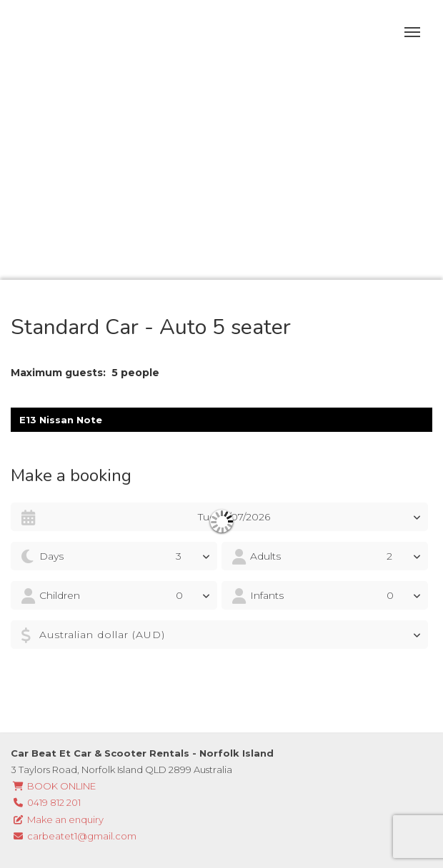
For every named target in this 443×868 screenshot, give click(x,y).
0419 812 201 (46, 802)
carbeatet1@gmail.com (74, 836)
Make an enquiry (57, 819)
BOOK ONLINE (53, 786)
